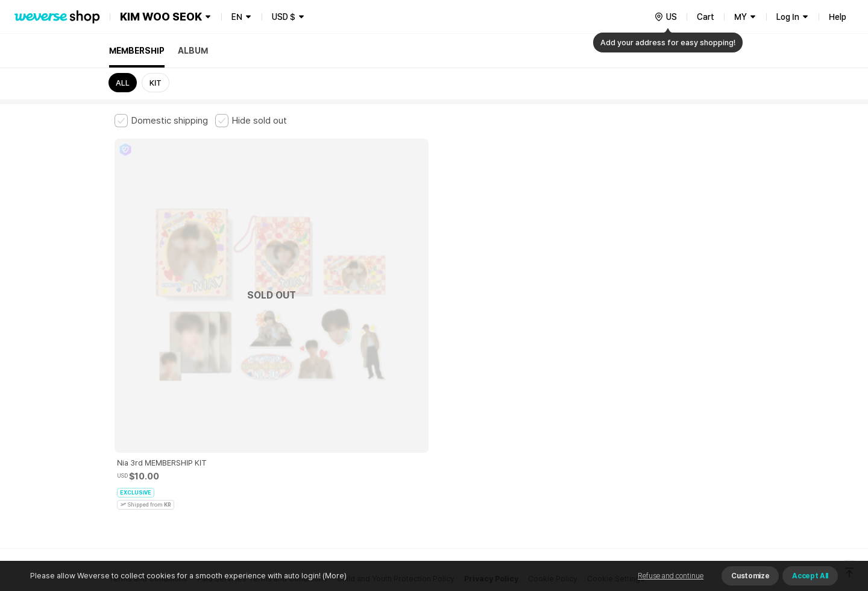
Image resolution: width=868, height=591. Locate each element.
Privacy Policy (491, 389)
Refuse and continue (671, 576)
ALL (123, 83)
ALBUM (193, 51)
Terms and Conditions (148, 389)
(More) (334, 576)
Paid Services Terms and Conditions (262, 389)
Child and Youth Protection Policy (396, 389)
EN (237, 17)
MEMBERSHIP (137, 51)
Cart (706, 17)
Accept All (810, 576)
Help (838, 17)
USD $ (284, 17)
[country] (665, 17)
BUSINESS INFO (318, 442)
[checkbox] (161, 121)
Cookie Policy (553, 389)
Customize (750, 576)
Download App (723, 513)
